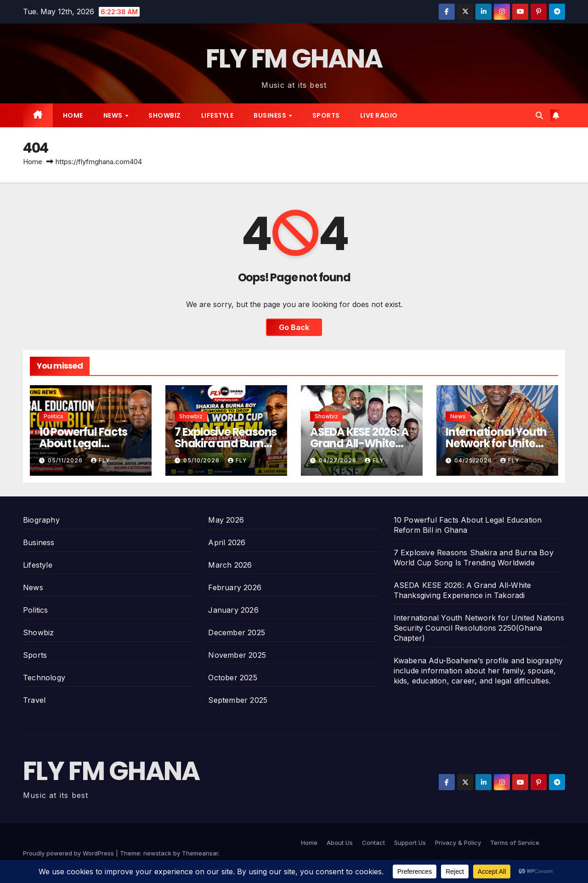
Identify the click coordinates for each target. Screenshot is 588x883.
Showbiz (165, 115)
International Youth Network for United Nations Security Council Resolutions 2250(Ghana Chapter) (479, 628)
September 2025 (238, 700)
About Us (340, 843)
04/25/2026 (474, 460)
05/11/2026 (66, 460)
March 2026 (230, 565)
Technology (44, 678)
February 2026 (235, 587)
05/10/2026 (202, 460)
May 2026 (226, 520)
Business (271, 115)
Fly (101, 460)
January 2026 (233, 610)
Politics (54, 416)
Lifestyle (218, 115)
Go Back (294, 327)
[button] (539, 115)
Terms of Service (515, 843)
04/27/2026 (339, 460)
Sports (326, 115)
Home (73, 115)
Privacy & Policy (458, 843)
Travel (34, 700)
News (114, 115)
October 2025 (232, 678)
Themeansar (200, 853)
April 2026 (227, 542)
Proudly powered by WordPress (69, 853)
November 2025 (237, 655)
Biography (41, 520)
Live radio (379, 115)
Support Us (410, 843)
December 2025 (237, 632)
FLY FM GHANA (294, 59)
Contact (373, 843)
